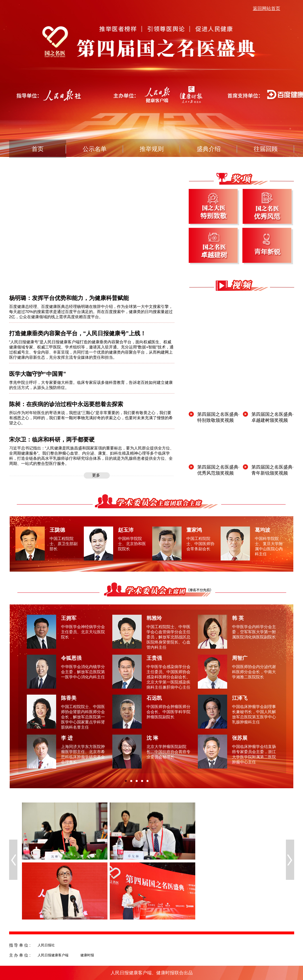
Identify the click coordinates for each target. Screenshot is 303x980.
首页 (38, 149)
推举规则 (152, 149)
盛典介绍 (209, 149)
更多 (96, 475)
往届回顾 (266, 149)
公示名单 (95, 149)
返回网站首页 (267, 8)
